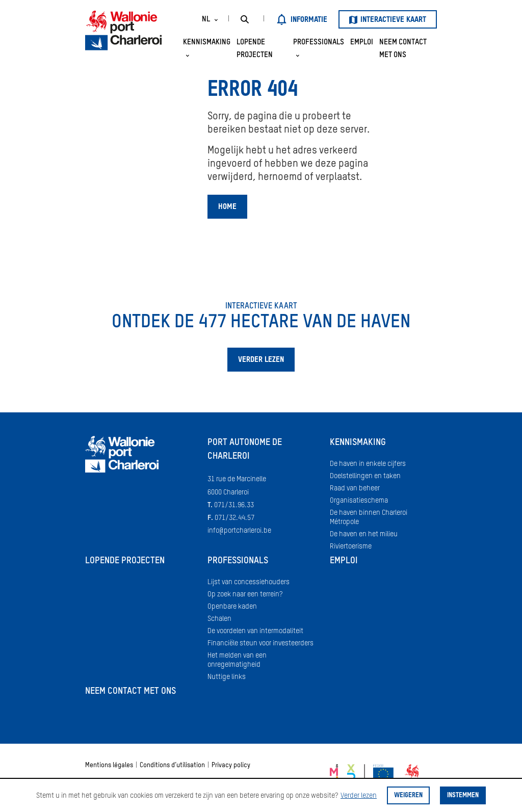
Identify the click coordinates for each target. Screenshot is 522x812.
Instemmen (463, 795)
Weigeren (408, 795)
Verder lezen (359, 796)
